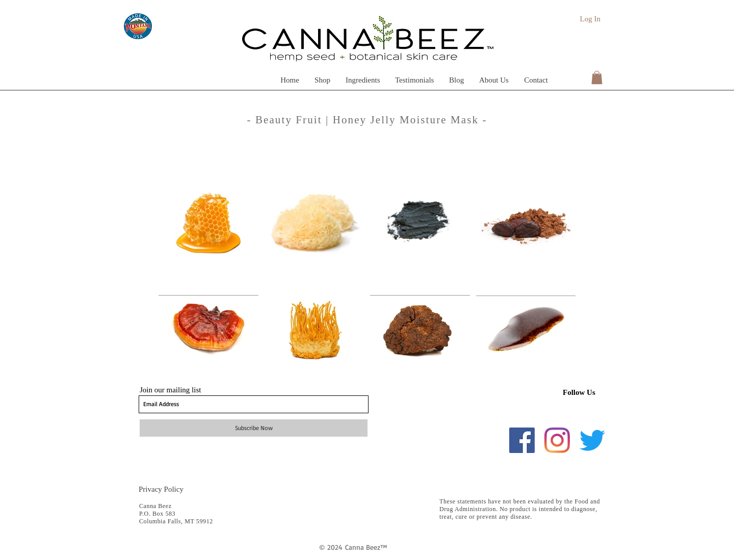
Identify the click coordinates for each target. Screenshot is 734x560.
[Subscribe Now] (254, 428)
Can (351, 547)
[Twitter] (592, 440)
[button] (363, 79)
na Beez (368, 547)
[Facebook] (522, 440)
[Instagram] (557, 440)
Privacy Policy (161, 489)
